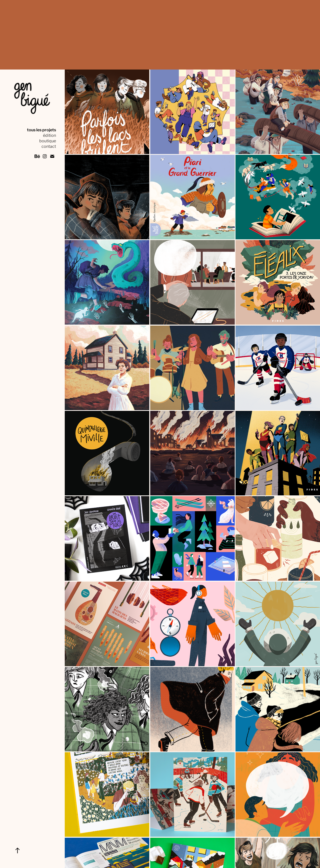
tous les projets (41, 129)
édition (49, 135)
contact (49, 146)
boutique (48, 140)
